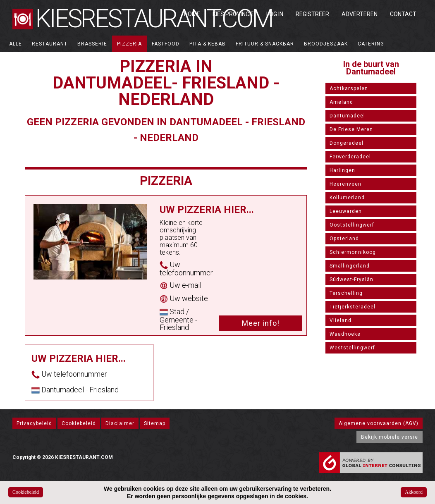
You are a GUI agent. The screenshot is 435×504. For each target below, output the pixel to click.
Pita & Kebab (208, 44)
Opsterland (344, 239)
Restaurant (50, 44)
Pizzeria (129, 44)
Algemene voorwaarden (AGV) (379, 423)
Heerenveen (345, 184)
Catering (371, 44)
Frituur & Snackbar (265, 44)
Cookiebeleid (79, 423)
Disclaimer (120, 423)
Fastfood (166, 44)
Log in (275, 14)
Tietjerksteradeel (353, 307)
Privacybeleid (34, 423)
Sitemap (155, 423)
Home (192, 14)
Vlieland (341, 320)
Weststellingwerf (352, 348)
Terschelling (346, 293)
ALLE (16, 44)
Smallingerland (350, 266)
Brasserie (92, 44)
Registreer (312, 14)
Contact (403, 14)
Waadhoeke (345, 334)
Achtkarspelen (349, 88)
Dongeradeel (347, 143)
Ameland (341, 102)
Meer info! (261, 323)
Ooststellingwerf (352, 225)
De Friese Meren (351, 129)
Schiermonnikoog (353, 252)
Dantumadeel (347, 116)
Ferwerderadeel (350, 157)
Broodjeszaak (326, 44)
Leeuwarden (346, 211)
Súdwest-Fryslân (351, 279)
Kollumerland (347, 198)
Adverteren (360, 14)
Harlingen (342, 170)
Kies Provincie (233, 14)
